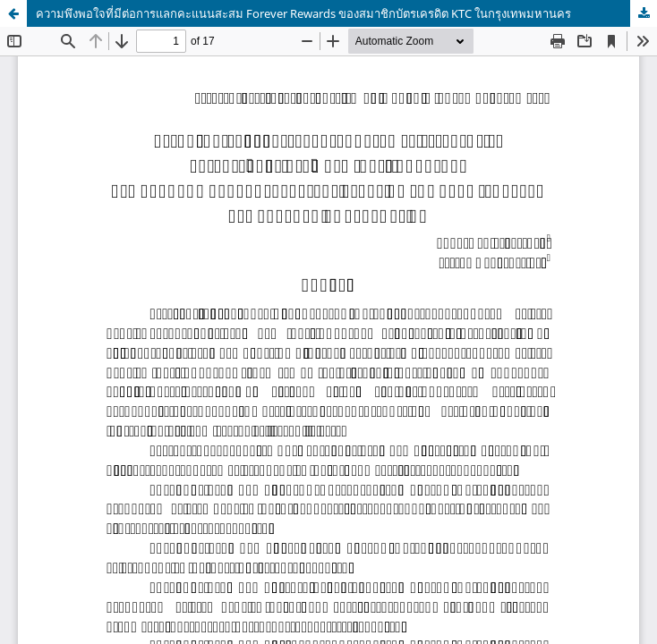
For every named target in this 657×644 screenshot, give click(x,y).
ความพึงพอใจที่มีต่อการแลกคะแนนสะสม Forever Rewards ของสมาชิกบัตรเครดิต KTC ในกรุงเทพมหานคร (303, 13)
